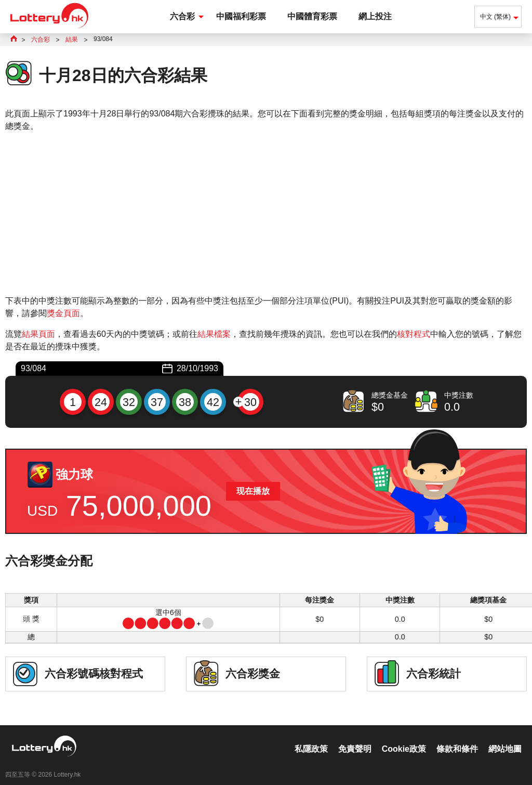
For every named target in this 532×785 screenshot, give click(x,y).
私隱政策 (311, 738)
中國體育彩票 (312, 16)
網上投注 (375, 16)
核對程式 (414, 334)
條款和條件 (457, 738)
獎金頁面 (63, 313)
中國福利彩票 (241, 16)
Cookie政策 (404, 738)
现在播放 (253, 491)
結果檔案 (214, 334)
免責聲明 (355, 738)
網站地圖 (505, 738)
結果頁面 (38, 334)
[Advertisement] (266, 214)
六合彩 (182, 16)
